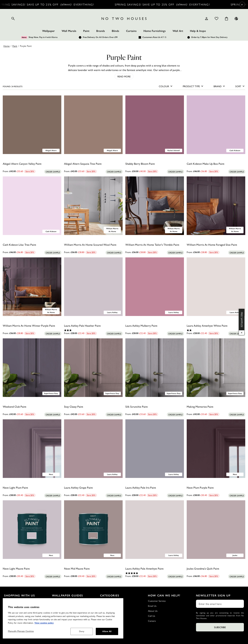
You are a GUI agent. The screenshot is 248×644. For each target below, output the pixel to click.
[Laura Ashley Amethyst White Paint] (216, 287)
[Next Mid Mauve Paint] (93, 530)
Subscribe (220, 627)
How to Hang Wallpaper (64, 611)
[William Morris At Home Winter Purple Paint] (32, 287)
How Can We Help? (164, 596)
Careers (152, 621)
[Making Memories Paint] (216, 368)
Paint (86, 31)
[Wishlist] (216, 19)
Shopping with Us (20, 596)
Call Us (151, 616)
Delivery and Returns (14, 601)
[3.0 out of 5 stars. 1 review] (93, 330)
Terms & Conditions (14, 616)
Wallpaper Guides (68, 596)
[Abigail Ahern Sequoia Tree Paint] (93, 125)
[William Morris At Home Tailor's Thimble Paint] (155, 206)
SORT (240, 86)
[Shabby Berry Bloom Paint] (155, 125)
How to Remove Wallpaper (66, 616)
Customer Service (157, 601)
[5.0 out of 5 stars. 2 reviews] (155, 573)
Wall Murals (69, 31)
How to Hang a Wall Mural (65, 621)
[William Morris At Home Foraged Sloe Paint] (216, 206)
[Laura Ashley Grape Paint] (93, 449)
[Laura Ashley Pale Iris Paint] (155, 449)
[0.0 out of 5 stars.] (32, 168)
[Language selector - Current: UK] (236, 19)
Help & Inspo (198, 31)
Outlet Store (11, 621)
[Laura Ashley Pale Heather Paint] (93, 287)
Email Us (152, 606)
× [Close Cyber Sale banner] (242, 4)
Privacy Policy (11, 611)
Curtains (131, 31)
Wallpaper (48, 31)
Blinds (115, 31)
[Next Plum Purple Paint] (216, 449)
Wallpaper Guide (60, 606)
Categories (110, 596)
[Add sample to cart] (53, 172)
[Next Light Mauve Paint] (32, 530)
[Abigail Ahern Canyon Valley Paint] (32, 125)
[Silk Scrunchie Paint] (155, 368)
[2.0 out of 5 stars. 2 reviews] (216, 330)
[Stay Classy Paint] (93, 368)
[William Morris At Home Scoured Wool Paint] (93, 206)
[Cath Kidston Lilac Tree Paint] (32, 206)
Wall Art (178, 31)
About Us (153, 611)
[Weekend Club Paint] (32, 368)
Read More (124, 76)
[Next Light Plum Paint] (32, 449)
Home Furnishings (155, 31)
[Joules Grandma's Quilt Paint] (216, 530)
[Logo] (124, 19)
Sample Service (12, 606)
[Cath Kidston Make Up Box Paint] (216, 125)
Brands (101, 31)
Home (7, 46)
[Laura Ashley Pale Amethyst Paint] (155, 530)
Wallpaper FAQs (60, 601)
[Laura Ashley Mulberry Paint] (155, 287)
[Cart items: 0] (226, 19)
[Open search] (13, 19)
